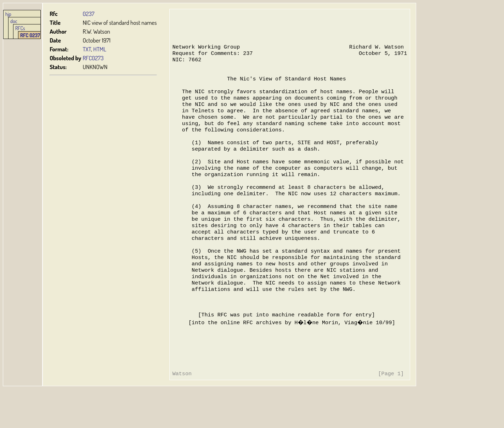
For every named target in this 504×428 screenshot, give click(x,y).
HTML (100, 49)
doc (14, 21)
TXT (87, 49)
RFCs (20, 28)
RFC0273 (93, 58)
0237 (88, 14)
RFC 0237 (30, 35)
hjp (8, 14)
